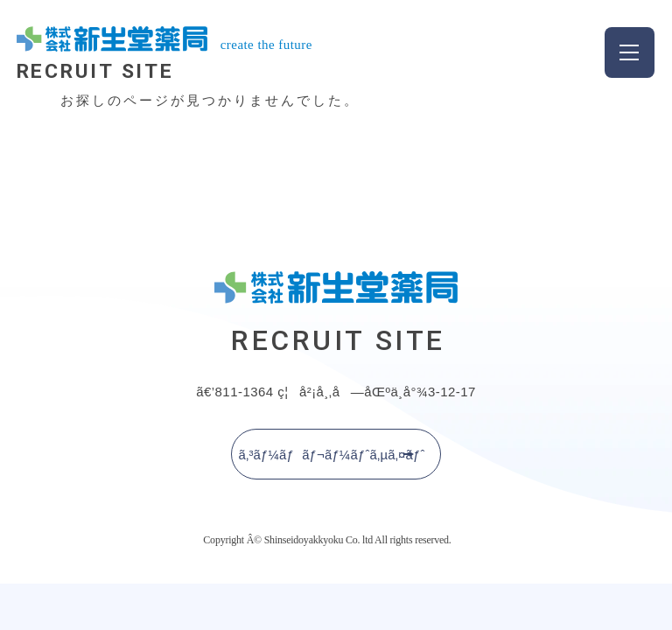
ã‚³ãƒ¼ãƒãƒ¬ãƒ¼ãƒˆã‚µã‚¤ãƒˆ (332, 454)
